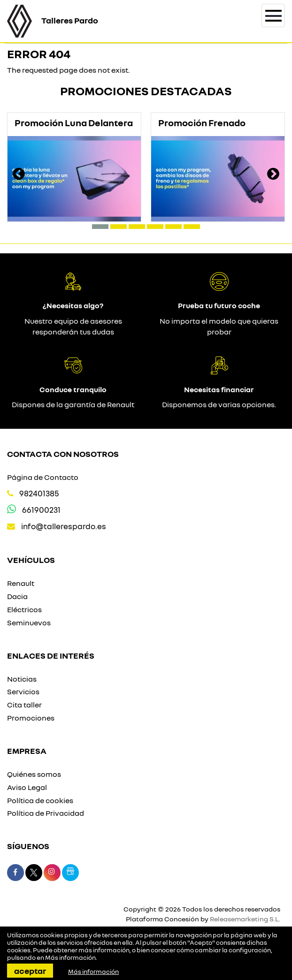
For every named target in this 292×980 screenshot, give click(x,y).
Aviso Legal (27, 787)
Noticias (22, 679)
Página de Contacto (43, 477)
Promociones (31, 718)
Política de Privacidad (46, 813)
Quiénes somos (34, 774)
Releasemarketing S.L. (245, 919)
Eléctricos (24, 609)
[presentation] (19, 175)
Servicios (23, 691)
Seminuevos (29, 623)
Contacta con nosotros (63, 454)
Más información (70, 957)
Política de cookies (40, 800)
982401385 (39, 493)
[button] (100, 227)
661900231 (41, 510)
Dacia (17, 596)
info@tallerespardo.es (64, 526)
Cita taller (24, 705)
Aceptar (30, 971)
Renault (21, 583)
